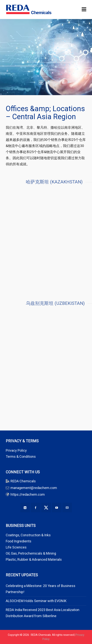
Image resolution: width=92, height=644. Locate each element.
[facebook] (36, 507)
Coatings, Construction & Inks (28, 535)
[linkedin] (25, 507)
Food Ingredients (19, 541)
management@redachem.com (34, 488)
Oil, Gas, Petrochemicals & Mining (31, 553)
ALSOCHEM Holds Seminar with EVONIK (36, 601)
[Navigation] (84, 10)
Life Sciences (16, 547)
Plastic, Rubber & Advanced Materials (34, 559)
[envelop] (67, 507)
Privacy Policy (16, 450)
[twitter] (46, 507)
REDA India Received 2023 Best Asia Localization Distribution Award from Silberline (43, 613)
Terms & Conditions (21, 457)
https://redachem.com (28, 494)
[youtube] (57, 507)
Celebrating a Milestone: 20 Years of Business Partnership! (41, 589)
